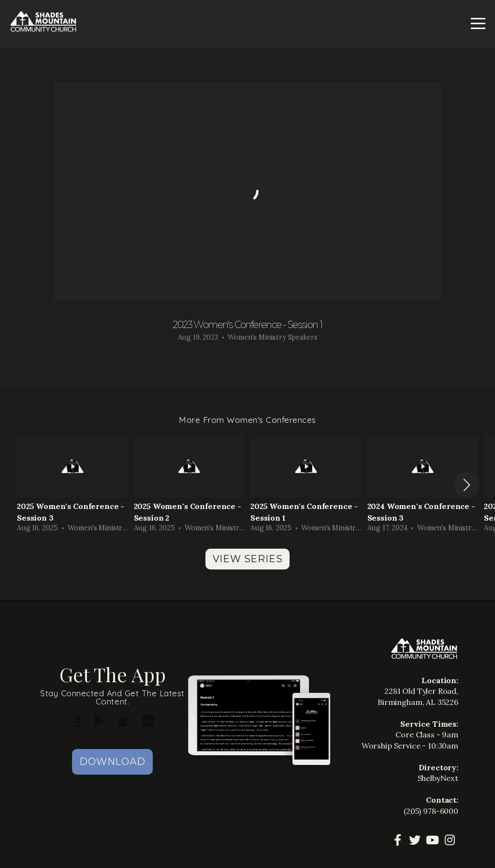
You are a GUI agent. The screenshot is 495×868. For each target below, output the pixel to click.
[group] (73, 485)
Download (112, 762)
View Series (248, 559)
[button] (467, 485)
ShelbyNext (438, 778)
